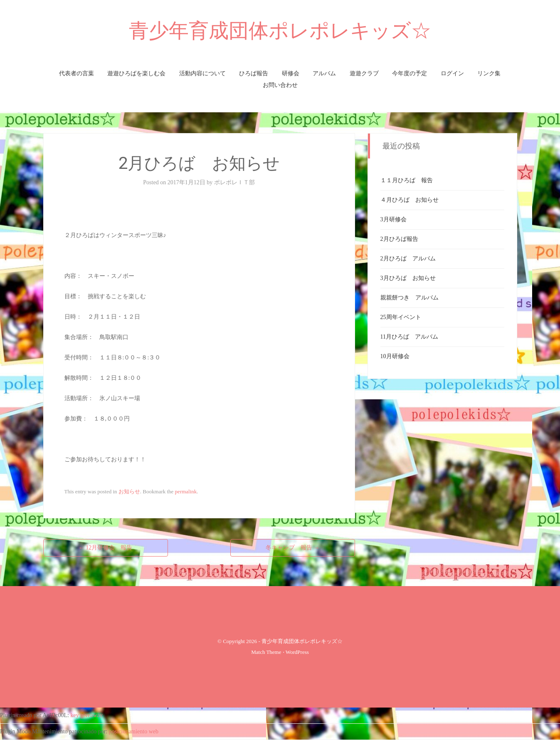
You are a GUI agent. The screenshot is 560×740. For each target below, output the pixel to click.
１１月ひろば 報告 (407, 180)
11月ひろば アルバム (409, 337)
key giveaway (87, 715)
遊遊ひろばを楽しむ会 (136, 73)
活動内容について (202, 73)
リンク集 (489, 73)
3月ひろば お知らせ (408, 278)
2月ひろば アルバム (408, 259)
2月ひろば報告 (399, 239)
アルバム (324, 73)
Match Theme (266, 652)
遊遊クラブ (364, 73)
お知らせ (129, 491)
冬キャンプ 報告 (293, 548)
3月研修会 (393, 219)
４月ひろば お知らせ (410, 200)
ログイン (452, 73)
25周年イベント (401, 317)
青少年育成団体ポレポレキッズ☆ (280, 31)
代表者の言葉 (76, 73)
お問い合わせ (280, 85)
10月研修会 (395, 356)
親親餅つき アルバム (410, 298)
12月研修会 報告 (106, 548)
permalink (186, 491)
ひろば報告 (254, 73)
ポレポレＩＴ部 (234, 182)
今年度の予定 (410, 73)
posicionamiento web (134, 731)
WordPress (297, 652)
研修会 (291, 73)
